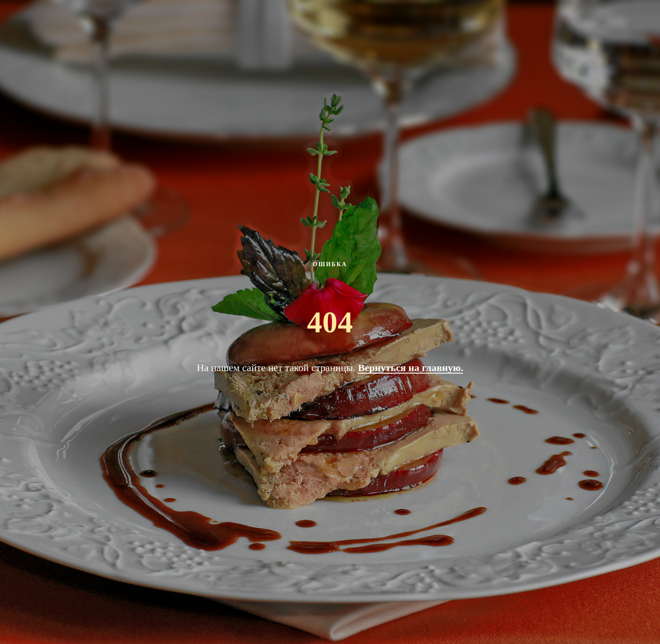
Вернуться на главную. (410, 368)
